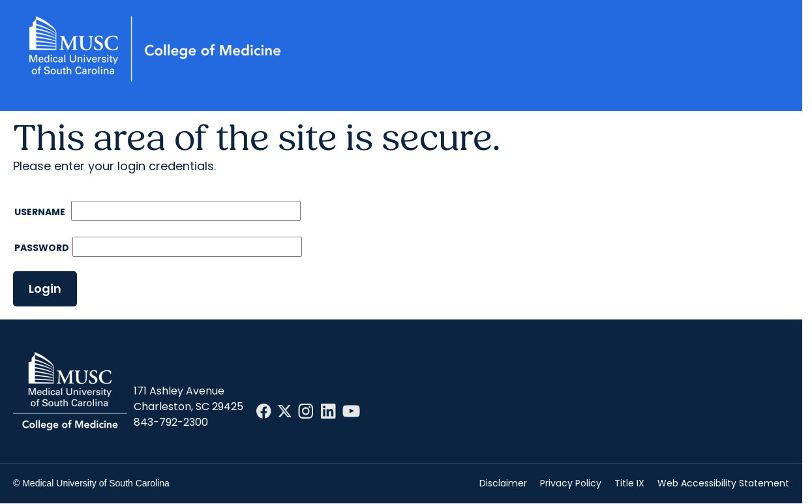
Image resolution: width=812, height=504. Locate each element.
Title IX (629, 483)
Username (41, 212)
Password (42, 248)
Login (45, 289)
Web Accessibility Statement (723, 483)
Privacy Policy (571, 483)
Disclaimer (503, 483)
